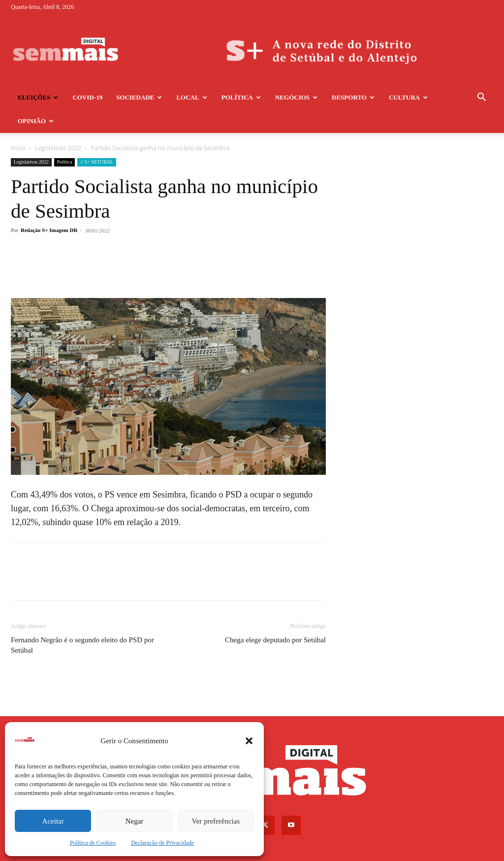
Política (241, 97)
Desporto (353, 97)
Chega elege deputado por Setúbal (275, 616)
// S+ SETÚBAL (97, 138)
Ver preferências (216, 821)
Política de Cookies (93, 843)
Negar (135, 821)
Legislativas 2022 (31, 138)
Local (191, 97)
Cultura (408, 97)
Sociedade (139, 97)
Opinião (36, 121)
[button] (249, 741)
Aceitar (53, 821)
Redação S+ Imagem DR (49, 206)
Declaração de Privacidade (162, 843)
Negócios (296, 97)
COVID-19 (87, 97)
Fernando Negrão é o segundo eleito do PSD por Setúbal (82, 621)
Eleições (38, 97)
